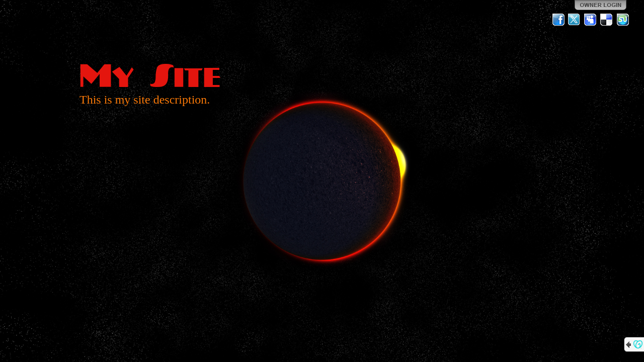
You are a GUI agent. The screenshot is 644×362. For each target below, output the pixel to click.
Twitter (575, 20)
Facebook (558, 20)
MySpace (591, 20)
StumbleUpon (623, 20)
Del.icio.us (607, 20)
